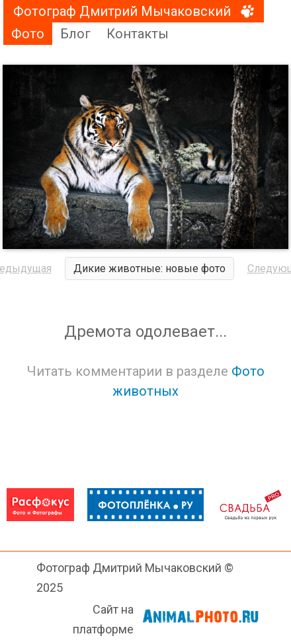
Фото (28, 34)
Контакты (138, 34)
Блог (75, 34)
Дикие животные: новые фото (149, 268)
